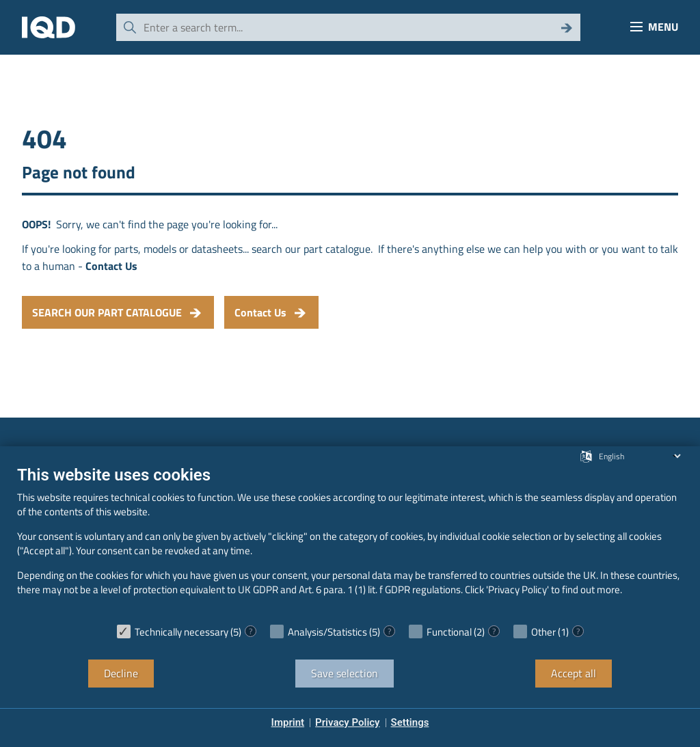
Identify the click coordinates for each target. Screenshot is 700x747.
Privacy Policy (347, 722)
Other (543, 632)
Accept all (574, 673)
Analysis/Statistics (327, 632)
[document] (350, 541)
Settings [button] (410, 722)
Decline (121, 673)
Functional (449, 632)
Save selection (345, 673)
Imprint (288, 722)
